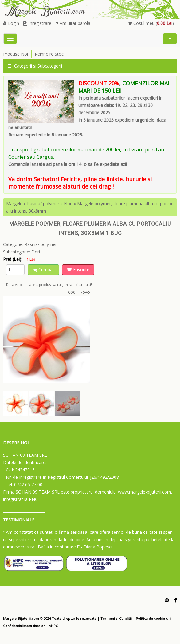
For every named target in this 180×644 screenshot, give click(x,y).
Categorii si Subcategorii (35, 66)
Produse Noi (16, 54)
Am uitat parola (73, 23)
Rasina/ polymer (43, 203)
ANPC (53, 626)
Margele (14, 203)
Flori (68, 203)
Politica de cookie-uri (153, 618)
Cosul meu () (151, 23)
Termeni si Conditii (116, 618)
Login (11, 23)
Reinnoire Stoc (49, 54)
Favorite (78, 269)
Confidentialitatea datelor (24, 626)
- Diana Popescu (97, 547)
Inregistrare (37, 23)
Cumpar (43, 269)
